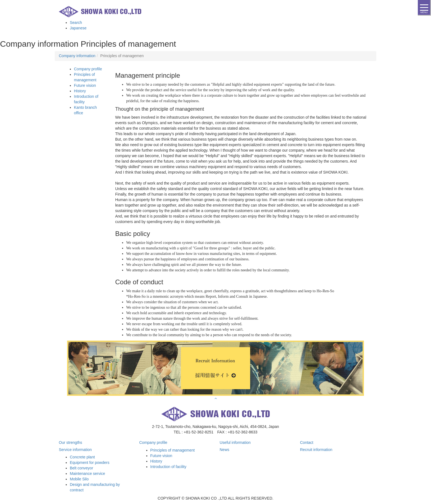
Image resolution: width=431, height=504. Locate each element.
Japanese (78, 28)
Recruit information (316, 450)
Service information (75, 450)
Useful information (235, 442)
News (224, 450)
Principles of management (173, 450)
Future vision (85, 85)
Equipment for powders (90, 463)
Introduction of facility (168, 467)
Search (76, 23)
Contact (307, 442)
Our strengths (71, 442)
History (80, 91)
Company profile (88, 69)
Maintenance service (87, 474)
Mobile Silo (79, 479)
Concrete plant (82, 457)
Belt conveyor (81, 468)
